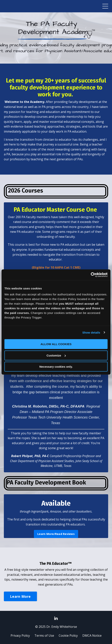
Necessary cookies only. (56, 367)
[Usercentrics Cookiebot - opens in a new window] (91, 275)
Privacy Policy (20, 636)
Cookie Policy (68, 636)
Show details (91, 333)
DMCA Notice (92, 636)
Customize (56, 355)
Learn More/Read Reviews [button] (56, 534)
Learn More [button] (20, 596)
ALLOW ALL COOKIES (56, 344)
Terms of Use (44, 636)
